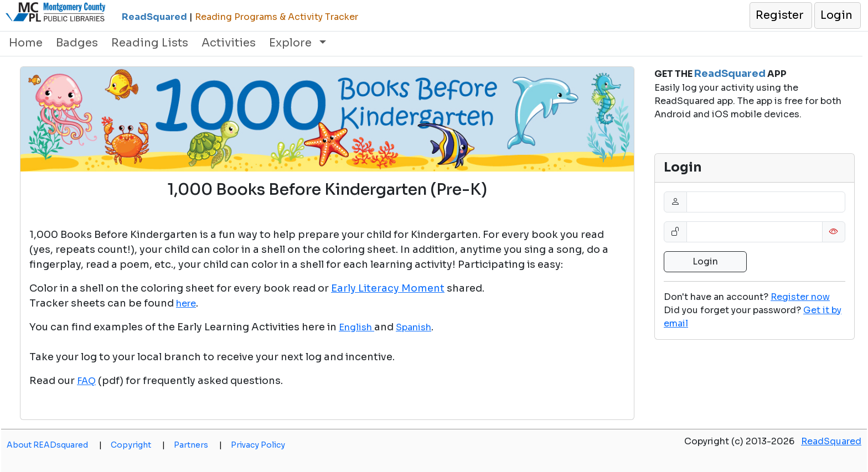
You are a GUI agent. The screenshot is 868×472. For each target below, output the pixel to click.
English (356, 327)
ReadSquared (831, 441)
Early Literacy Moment (388, 288)
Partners (198, 445)
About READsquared (54, 445)
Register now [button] (800, 297)
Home (26, 43)
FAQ (86, 381)
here (186, 304)
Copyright (138, 445)
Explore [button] (292, 43)
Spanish (414, 327)
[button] (780, 15)
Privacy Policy (258, 445)
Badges (77, 43)
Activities (229, 43)
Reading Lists (150, 43)
